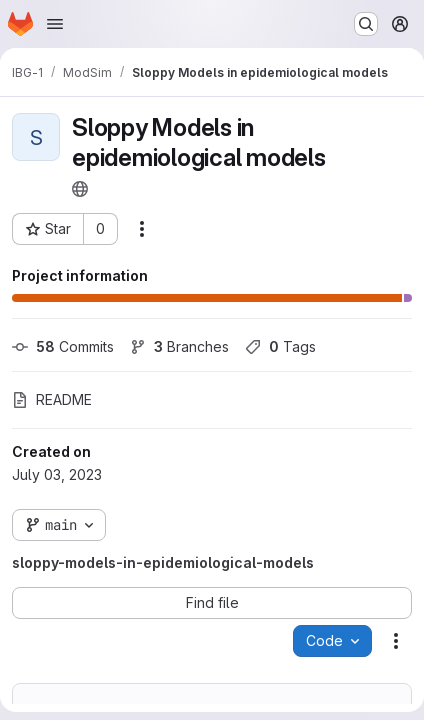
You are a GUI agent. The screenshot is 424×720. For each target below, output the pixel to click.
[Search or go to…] (366, 24)
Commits (63, 346)
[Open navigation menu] (55, 24)
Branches (179, 346)
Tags (280, 346)
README (52, 399)
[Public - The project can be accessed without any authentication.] (80, 189)
